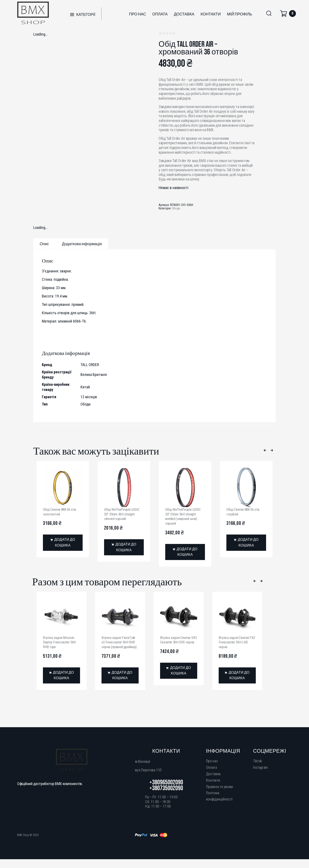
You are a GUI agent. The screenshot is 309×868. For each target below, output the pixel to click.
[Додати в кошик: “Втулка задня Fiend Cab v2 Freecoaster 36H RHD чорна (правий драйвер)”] (120, 677)
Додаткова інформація (82, 244)
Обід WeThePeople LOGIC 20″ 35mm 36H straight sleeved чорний (123, 514)
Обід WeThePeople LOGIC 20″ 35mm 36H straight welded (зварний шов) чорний (184, 516)
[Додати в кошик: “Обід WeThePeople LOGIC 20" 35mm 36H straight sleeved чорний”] (124, 548)
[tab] (44, 244)
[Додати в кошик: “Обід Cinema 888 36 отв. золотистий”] (63, 543)
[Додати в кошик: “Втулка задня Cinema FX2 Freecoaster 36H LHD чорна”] (237, 677)
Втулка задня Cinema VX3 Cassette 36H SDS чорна (177, 643)
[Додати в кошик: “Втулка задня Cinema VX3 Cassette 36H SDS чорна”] (179, 677)
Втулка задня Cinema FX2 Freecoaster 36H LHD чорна (235, 643)
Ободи (176, 208)
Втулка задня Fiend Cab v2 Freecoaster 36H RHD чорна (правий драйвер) (120, 643)
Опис (44, 244)
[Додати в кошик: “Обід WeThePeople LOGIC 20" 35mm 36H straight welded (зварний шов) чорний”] (185, 553)
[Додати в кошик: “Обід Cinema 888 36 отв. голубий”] (246, 543)
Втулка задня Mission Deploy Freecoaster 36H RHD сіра (61, 643)
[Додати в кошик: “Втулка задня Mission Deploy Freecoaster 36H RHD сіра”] (61, 677)
